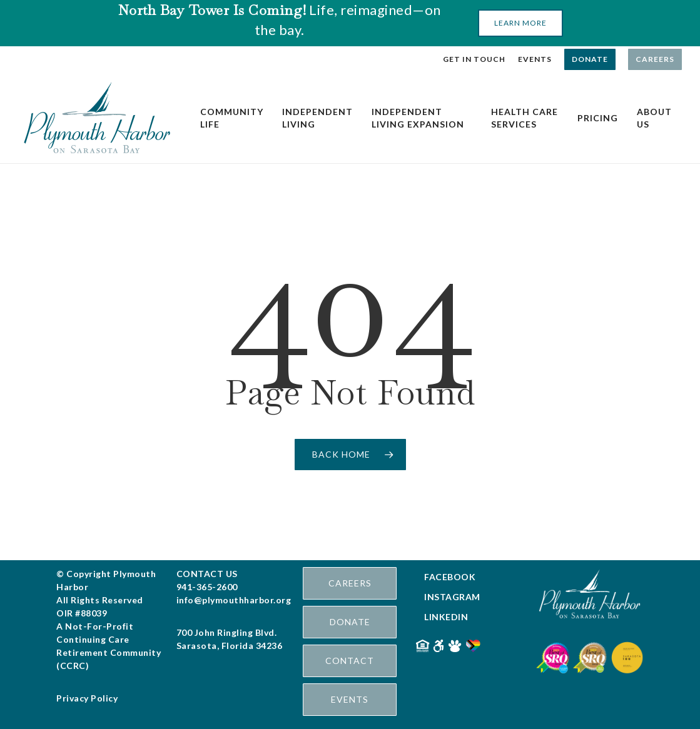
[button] (520, 23)
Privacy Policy (87, 698)
